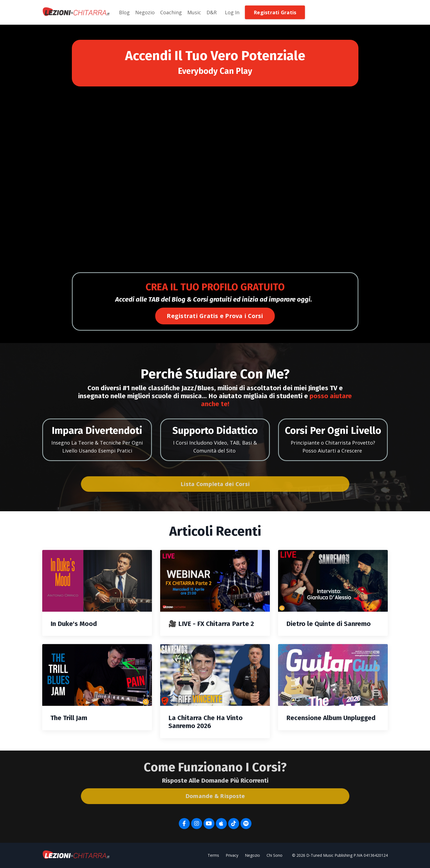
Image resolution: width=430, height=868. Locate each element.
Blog (124, 12)
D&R (212, 12)
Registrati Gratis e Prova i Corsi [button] (215, 316)
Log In (232, 12)
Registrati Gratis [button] (275, 12)
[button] (275, 12)
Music (194, 12)
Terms (213, 855)
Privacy (232, 855)
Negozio (145, 12)
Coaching (171, 12)
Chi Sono (275, 855)
